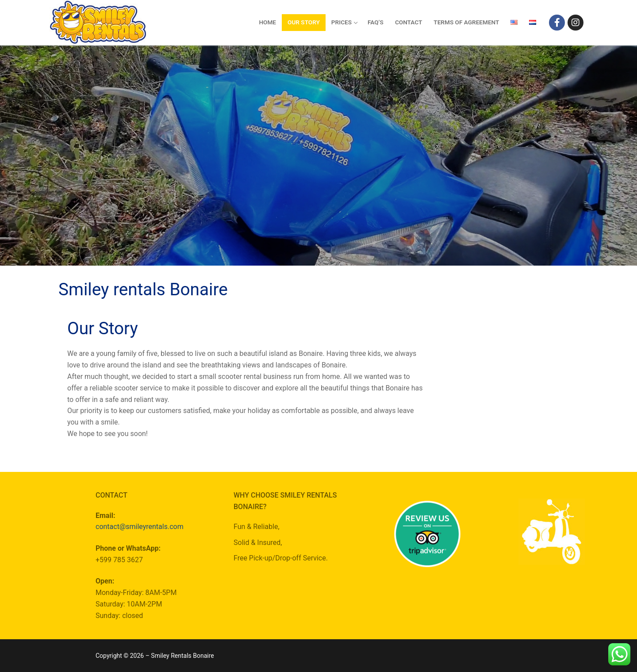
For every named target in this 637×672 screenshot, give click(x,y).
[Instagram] (576, 23)
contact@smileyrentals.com (140, 527)
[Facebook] (557, 23)
